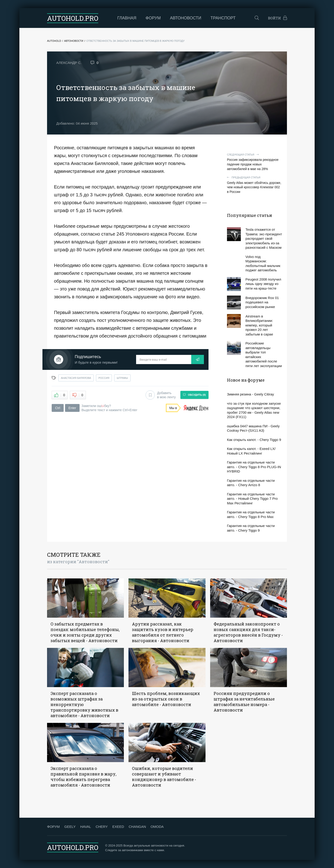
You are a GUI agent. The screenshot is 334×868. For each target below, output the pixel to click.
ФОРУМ (53, 827)
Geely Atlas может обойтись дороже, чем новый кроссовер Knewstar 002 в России (255, 185)
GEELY (70, 827)
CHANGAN (137, 827)
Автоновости (186, 18)
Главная (127, 18)
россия (104, 378)
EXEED (118, 827)
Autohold (54, 41)
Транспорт (223, 18)
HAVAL (86, 827)
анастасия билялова (76, 378)
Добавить (161, 395)
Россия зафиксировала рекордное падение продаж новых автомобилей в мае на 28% (255, 162)
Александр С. (69, 63)
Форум (153, 18)
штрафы (122, 378)
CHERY (102, 827)
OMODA (157, 827)
